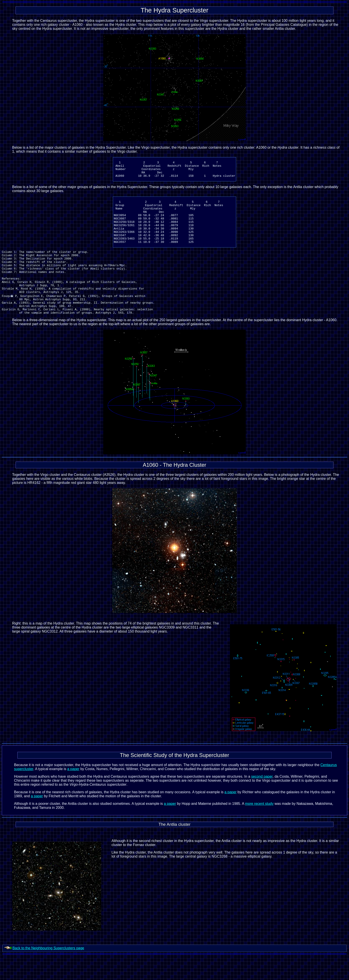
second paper (262, 800)
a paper (73, 793)
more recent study (259, 828)
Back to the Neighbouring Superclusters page (48, 972)
